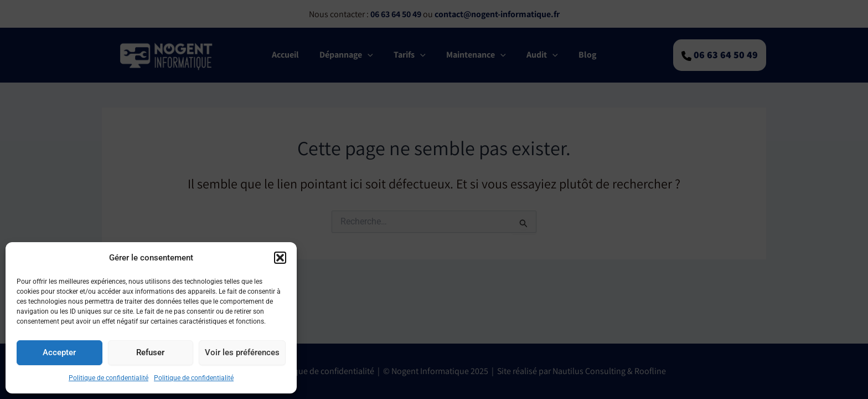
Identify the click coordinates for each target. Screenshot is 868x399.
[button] (280, 258)
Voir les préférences (242, 352)
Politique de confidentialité (108, 378)
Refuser (150, 352)
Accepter (59, 352)
